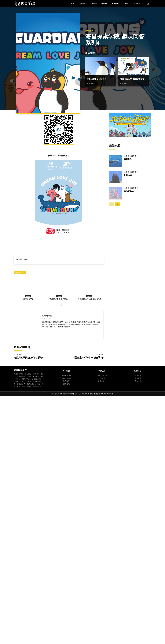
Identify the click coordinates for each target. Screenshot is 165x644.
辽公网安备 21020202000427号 (103, 394)
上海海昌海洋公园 (131, 156)
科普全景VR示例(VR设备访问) (88, 358)
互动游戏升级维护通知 (98, 78)
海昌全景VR (102, 381)
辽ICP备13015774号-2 (85, 394)
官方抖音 (138, 381)
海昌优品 (102, 378)
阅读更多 (90, 82)
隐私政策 (66, 381)
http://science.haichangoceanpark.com (52, 319)
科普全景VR (28, 299)
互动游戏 (89, 29)
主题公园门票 (102, 375)
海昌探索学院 (47, 316)
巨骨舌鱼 (128, 159)
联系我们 (66, 384)
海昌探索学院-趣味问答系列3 (89, 299)
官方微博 (138, 378)
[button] (148, 4)
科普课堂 (28, 296)
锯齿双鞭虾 (129, 191)
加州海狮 (128, 175)
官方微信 (138, 375)
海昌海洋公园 (66, 375)
